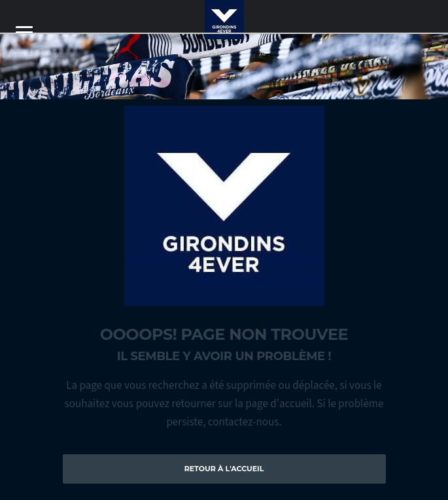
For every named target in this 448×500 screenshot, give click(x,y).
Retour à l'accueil (224, 469)
